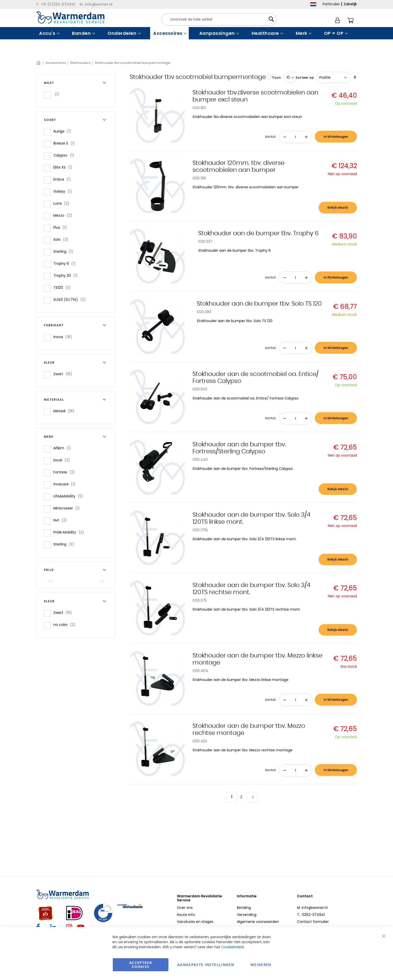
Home (39, 63)
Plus (62, 227)
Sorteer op (305, 78)
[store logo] (70, 17)
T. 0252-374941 (311, 915)
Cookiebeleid (233, 947)
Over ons (185, 908)
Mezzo (64, 215)
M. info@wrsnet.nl (312, 908)
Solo (62, 239)
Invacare (66, 484)
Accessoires (56, 63)
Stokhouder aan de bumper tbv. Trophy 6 (258, 233)
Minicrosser (68, 508)
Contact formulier (313, 922)
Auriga (64, 131)
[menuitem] (49, 33)
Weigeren (261, 965)
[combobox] (219, 19)
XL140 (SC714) (71, 299)
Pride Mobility (70, 532)
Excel (63, 460)
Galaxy (64, 191)
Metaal (65, 411)
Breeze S (66, 143)
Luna (63, 203)
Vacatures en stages (195, 922)
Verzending (247, 915)
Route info (186, 915)
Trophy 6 (66, 263)
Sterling (65, 251)
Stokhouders (80, 63)
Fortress (66, 472)
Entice (64, 179)
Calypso (65, 155)
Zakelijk (350, 4)
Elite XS (64, 167)
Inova (64, 337)
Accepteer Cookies (141, 965)
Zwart (64, 374)
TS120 (64, 287)
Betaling (244, 908)
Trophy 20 (67, 275)
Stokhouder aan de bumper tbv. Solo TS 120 (259, 304)
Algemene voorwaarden (258, 922)
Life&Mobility (70, 496)
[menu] (197, 33)
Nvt (62, 520)
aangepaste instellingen (206, 965)
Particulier (331, 4)
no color (66, 624)
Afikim (64, 448)
